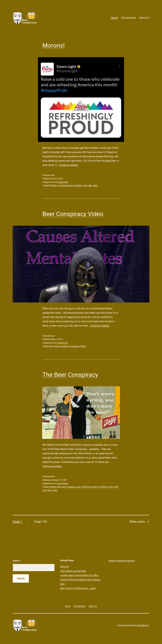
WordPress (143, 625)
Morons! (54, 46)
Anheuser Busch (66, 185)
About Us (144, 18)
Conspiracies (128, 18)
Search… (17, 561)
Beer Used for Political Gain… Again (78, 588)
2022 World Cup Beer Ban (73, 571)
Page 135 (41, 522)
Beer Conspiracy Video (73, 214)
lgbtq (95, 185)
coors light (87, 185)
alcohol (53, 487)
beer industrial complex (87, 487)
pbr (49, 490)
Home (114, 18)
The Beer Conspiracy (70, 375)
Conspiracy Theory (78, 346)
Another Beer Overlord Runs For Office (80, 575)
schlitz (55, 490)
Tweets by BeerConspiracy (121, 561)
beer (52, 346)
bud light (78, 185)
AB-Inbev (54, 185)
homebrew (104, 487)
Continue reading (68, 165)
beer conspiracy (61, 346)
